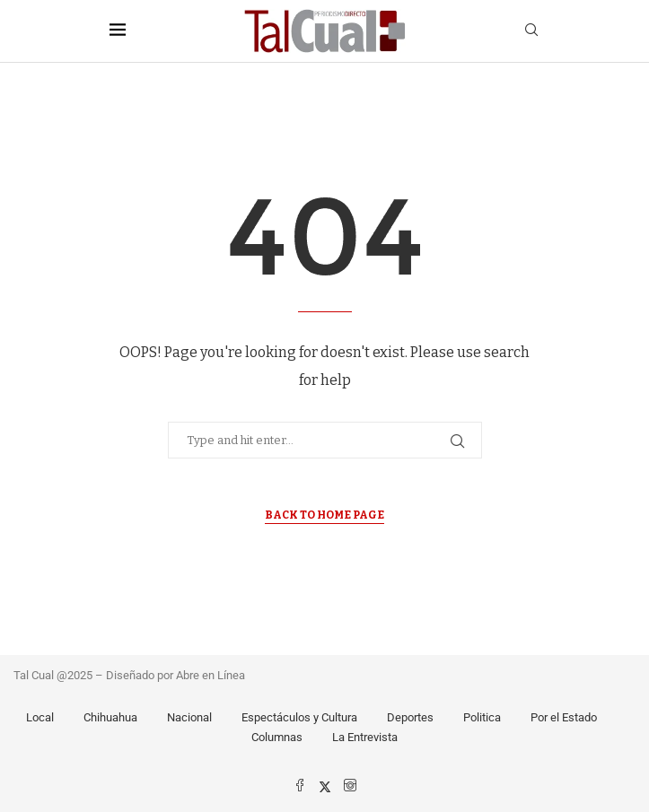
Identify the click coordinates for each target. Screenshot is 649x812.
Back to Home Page (324, 515)
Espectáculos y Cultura (299, 717)
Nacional (189, 717)
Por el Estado (564, 717)
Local (40, 717)
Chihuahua (110, 717)
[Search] (531, 31)
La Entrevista (365, 737)
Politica (482, 717)
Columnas (277, 737)
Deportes (410, 717)
